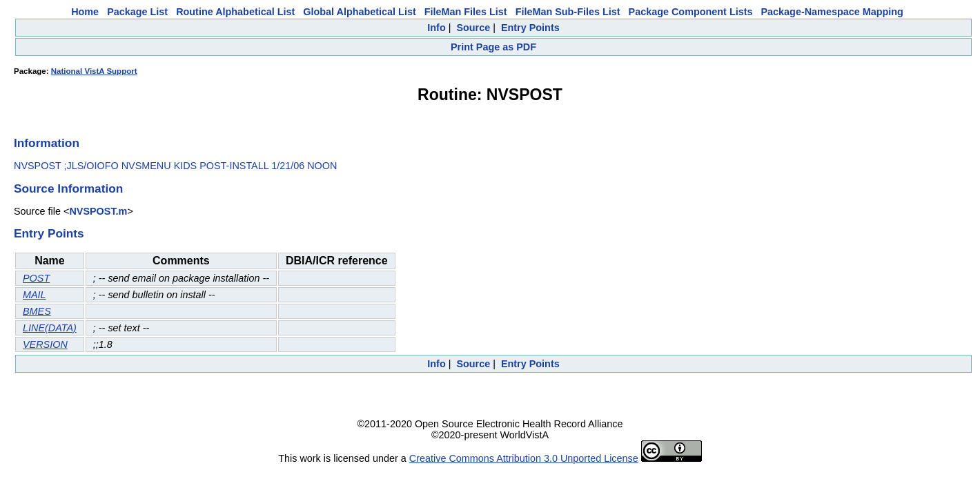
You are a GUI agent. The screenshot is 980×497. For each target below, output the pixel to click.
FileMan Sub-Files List (568, 12)
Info (436, 28)
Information (47, 143)
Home (85, 12)
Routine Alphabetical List (235, 12)
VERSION (45, 344)
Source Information (68, 188)
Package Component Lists (691, 12)
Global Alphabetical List (359, 12)
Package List (137, 12)
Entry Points (530, 28)
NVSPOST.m (98, 211)
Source (473, 28)
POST (36, 278)
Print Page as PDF (493, 47)
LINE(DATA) (50, 328)
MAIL (35, 295)
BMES (37, 311)
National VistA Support (94, 71)
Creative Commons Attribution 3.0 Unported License (524, 458)
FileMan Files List (466, 12)
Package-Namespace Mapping (832, 12)
